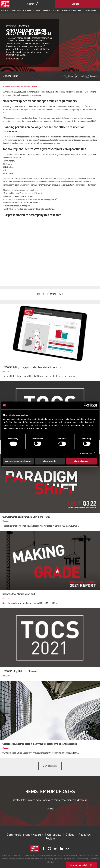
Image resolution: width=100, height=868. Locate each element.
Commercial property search (25, 835)
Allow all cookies (82, 461)
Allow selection (50, 461)
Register (51, 839)
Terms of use (41, 855)
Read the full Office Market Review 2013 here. (20, 87)
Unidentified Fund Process (44, 859)
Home (4, 10)
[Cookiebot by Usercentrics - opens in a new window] (86, 405)
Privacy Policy (70, 859)
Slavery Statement (71, 855)
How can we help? (79, 865)
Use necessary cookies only (18, 461)
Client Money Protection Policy (25, 859)
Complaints (60, 855)
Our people (54, 835)
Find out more (14, 59)
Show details (86, 453)
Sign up (50, 809)
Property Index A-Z (59, 859)
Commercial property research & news (24, 10)
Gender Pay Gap (83, 855)
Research (47, 10)
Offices (70, 835)
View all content (50, 766)
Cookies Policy (51, 855)
